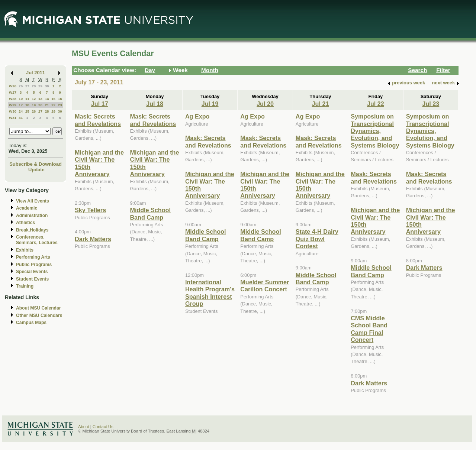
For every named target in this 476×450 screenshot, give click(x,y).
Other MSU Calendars (39, 315)
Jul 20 (265, 104)
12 (34, 99)
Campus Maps (31, 323)
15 (53, 99)
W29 (13, 105)
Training (25, 286)
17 (21, 105)
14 (47, 99)
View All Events (33, 201)
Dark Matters (93, 239)
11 (27, 99)
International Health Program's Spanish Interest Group (210, 293)
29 (40, 86)
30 (47, 86)
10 (21, 99)
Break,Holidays (32, 230)
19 (34, 105)
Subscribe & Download (36, 164)
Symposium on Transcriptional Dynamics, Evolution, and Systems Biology (375, 131)
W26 (13, 86)
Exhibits (25, 250)
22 (53, 105)
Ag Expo (197, 116)
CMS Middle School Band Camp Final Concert (369, 329)
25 (27, 111)
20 (40, 105)
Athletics (25, 223)
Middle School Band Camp (150, 213)
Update (36, 170)
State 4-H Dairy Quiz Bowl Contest (317, 239)
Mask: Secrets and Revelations (98, 120)
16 (60, 99)
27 (27, 86)
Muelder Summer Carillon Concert (265, 286)
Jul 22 (376, 104)
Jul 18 (155, 104)
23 (60, 105)
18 (27, 105)
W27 (13, 92)
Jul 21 (321, 104)
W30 (13, 111)
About (84, 427)
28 (34, 86)
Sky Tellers (90, 210)
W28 (13, 99)
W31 (13, 118)
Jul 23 (431, 104)
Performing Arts (33, 257)
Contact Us (103, 427)
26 (21, 86)
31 (21, 118)
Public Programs (34, 265)
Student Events (32, 279)
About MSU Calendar (38, 308)
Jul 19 (210, 104)
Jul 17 (100, 104)
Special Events (32, 272)
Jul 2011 (36, 73)
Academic (27, 208)
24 (21, 111)
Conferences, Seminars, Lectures (37, 240)
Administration (32, 216)
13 (40, 99)
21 (47, 105)
